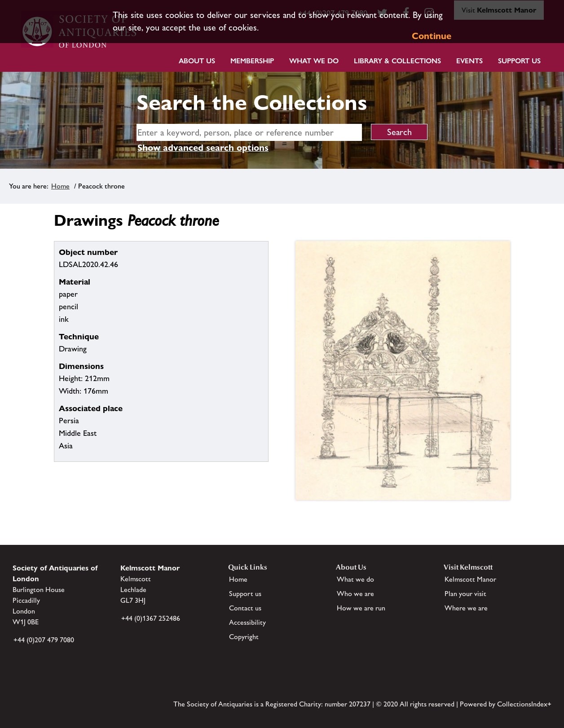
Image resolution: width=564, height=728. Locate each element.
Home (60, 186)
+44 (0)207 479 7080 (44, 640)
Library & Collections (397, 61)
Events (469, 61)
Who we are (355, 594)
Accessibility (247, 622)
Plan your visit (465, 594)
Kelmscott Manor (470, 579)
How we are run (361, 608)
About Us (197, 61)
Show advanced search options (203, 148)
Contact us (245, 608)
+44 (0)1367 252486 (151, 618)
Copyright (244, 637)
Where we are (466, 608)
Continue (432, 36)
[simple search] (249, 132)
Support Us (519, 61)
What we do (314, 61)
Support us (245, 594)
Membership (252, 61)
